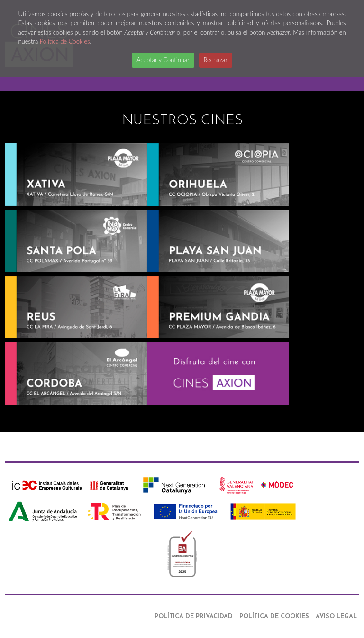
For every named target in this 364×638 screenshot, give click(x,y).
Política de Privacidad (194, 616)
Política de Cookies (65, 41)
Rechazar (216, 60)
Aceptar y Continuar (163, 60)
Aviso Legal (336, 616)
